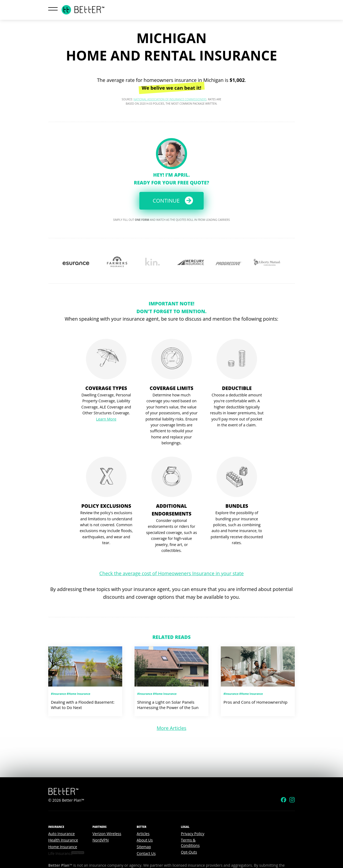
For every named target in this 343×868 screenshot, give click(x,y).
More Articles (172, 728)
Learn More (106, 419)
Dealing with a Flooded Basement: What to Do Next (83, 705)
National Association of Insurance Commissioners (170, 99)
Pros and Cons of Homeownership (256, 702)
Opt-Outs (189, 852)
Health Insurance (63, 840)
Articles (143, 834)
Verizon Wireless (107, 834)
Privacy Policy (193, 834)
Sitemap (144, 847)
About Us (145, 840)
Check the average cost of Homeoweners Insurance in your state (172, 573)
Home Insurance (63, 847)
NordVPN (101, 840)
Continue (166, 201)
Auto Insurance (61, 834)
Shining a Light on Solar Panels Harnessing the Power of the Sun (168, 705)
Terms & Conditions (190, 843)
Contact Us (146, 853)
